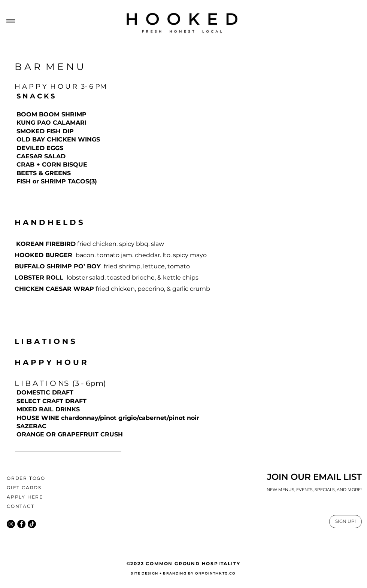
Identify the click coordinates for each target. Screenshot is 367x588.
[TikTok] (32, 524)
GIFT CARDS (24, 488)
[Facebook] (21, 524)
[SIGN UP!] (345, 522)
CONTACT (21, 506)
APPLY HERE (25, 497)
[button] (11, 21)
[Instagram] (11, 524)
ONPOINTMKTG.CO (215, 573)
